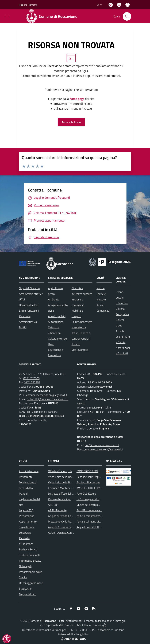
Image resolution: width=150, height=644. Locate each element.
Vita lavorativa (80, 350)
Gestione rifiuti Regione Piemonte (96, 477)
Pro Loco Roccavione (88, 482)
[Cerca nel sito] (127, 16)
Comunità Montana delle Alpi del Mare (70, 488)
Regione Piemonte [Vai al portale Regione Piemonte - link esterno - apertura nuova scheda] (28, 5)
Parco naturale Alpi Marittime (65, 499)
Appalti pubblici (57, 316)
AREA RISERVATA (73, 639)
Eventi (120, 292)
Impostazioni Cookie (30, 572)
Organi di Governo (29, 288)
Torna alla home (71, 122)
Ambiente (54, 299)
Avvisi (100, 305)
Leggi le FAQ (26, 510)
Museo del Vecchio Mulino (91, 505)
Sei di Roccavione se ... (89, 510)
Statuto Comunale (30, 555)
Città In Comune (92, 625)
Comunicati (103, 311)
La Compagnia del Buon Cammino (96, 499)
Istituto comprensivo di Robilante (96, 516)
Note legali (25, 566)
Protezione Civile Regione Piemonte (69, 521)
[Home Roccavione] (53, 16)
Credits (23, 577)
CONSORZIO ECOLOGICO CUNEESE (97, 471)
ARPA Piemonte (57, 510)
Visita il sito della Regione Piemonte (69, 477)
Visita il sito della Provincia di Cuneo (69, 482)
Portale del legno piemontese (93, 521)
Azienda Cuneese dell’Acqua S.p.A (67, 527)
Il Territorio (122, 303)
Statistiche (25, 588)
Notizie (101, 288)
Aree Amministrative (31, 294)
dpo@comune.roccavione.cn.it (102, 445)
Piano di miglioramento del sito (29, 499)
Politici (23, 327)
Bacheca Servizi (28, 549)
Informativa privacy (30, 561)
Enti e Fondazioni (29, 311)
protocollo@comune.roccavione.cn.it (48, 399)
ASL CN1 (53, 505)
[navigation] (7, 16)
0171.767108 (31, 378)
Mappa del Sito (28, 594)
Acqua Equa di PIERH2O (90, 527)
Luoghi (120, 297)
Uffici (22, 299)
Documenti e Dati (29, 305)
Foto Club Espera (86, 494)
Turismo (76, 344)
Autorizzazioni (56, 322)
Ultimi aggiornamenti (31, 583)
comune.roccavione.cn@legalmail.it (47, 395)
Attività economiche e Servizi (123, 337)
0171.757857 (32, 382)
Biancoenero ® (104, 630)
